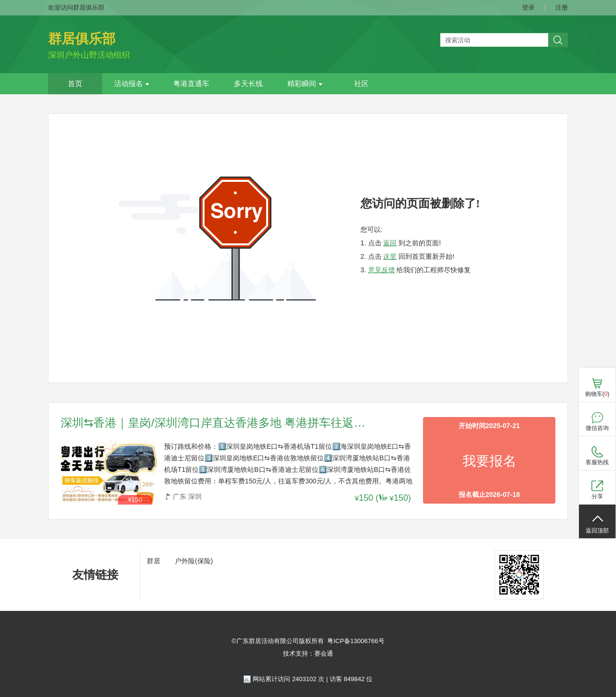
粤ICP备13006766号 (356, 641)
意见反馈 (382, 270)
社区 (361, 84)
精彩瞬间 (305, 84)
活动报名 (132, 84)
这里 (390, 256)
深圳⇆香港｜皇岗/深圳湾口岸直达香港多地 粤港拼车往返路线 (215, 423)
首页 (75, 84)
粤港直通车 (191, 84)
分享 (597, 496)
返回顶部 (597, 531)
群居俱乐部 (82, 39)
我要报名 (489, 461)
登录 (528, 7)
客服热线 (597, 462)
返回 (390, 243)
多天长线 (248, 84)
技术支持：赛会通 (308, 653)
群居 (154, 561)
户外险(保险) (194, 561)
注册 (562, 7)
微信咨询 (597, 428)
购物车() (597, 394)
